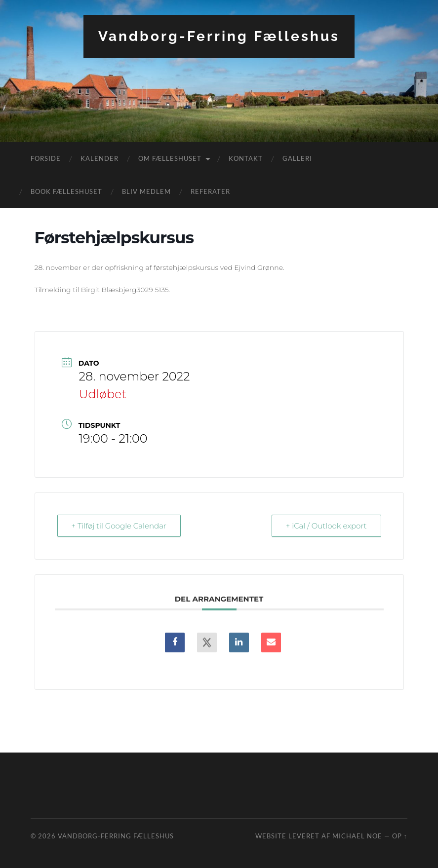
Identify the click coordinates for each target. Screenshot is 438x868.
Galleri (297, 158)
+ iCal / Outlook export (326, 526)
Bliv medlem (146, 191)
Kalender (100, 158)
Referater (210, 191)
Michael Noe (357, 836)
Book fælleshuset (66, 191)
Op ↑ (400, 836)
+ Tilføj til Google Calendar (119, 526)
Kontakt (246, 158)
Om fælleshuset (170, 158)
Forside (46, 158)
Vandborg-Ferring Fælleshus (219, 36)
